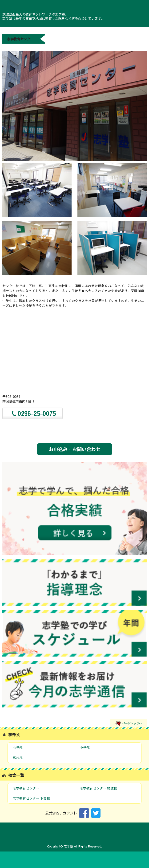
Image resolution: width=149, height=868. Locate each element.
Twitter (96, 813)
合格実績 (74, 508)
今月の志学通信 (74, 684)
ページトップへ (129, 723)
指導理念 (74, 583)
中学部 (85, 748)
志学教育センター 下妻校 (31, 798)
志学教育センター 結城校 (98, 788)
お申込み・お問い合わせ (75, 449)
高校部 (18, 758)
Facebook (84, 813)
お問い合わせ (74, 860)
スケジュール (74, 633)
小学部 (18, 748)
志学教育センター (26, 788)
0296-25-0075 (37, 413)
